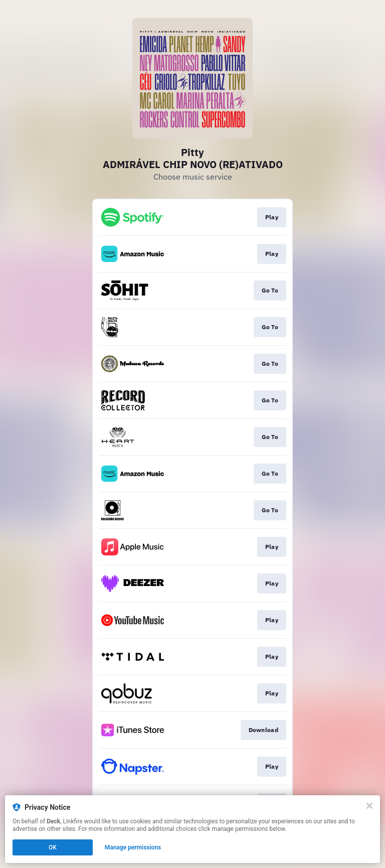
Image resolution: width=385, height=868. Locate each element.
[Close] (369, 806)
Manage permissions (133, 847)
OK (53, 847)
